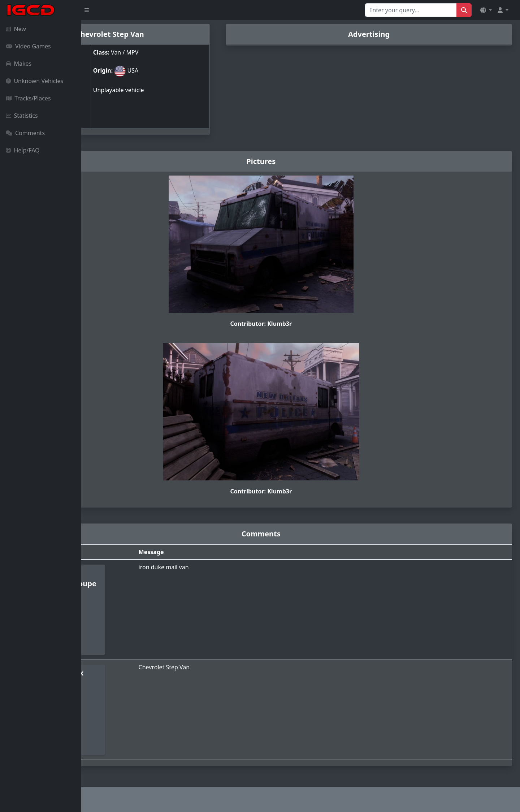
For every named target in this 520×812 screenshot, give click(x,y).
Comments (25, 133)
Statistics (22, 116)
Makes (19, 64)
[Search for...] (411, 10)
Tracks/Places (28, 98)
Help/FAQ (23, 150)
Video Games (28, 46)
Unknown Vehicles (34, 81)
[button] (486, 10)
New (16, 29)
